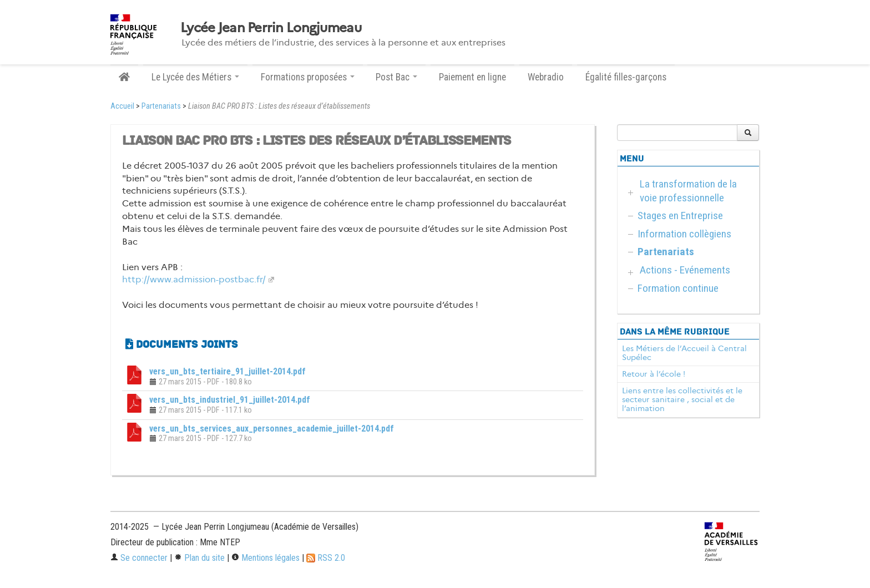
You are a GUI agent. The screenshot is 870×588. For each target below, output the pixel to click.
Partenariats (161, 106)
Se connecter (139, 558)
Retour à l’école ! (654, 374)
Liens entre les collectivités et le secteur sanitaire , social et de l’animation (682, 399)
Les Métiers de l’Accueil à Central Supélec (684, 353)
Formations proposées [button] (308, 77)
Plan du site (199, 558)
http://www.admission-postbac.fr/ (194, 279)
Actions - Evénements (685, 270)
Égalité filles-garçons (626, 77)
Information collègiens (684, 234)
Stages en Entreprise (680, 216)
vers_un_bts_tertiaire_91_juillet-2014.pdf (227, 371)
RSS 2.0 (326, 558)
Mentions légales (265, 558)
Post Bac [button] (396, 77)
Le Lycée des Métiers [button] (195, 77)
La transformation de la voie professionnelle (688, 191)
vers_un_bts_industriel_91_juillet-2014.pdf (230, 400)
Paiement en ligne (472, 77)
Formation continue (678, 288)
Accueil (122, 106)
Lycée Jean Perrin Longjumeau (271, 28)
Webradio (546, 77)
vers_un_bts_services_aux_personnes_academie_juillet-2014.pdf (272, 429)
